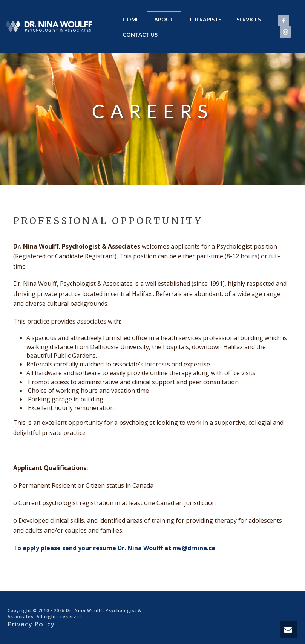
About (164, 19)
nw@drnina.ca (194, 548)
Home (131, 19)
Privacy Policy (31, 624)
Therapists (205, 19)
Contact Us (140, 34)
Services (249, 19)
